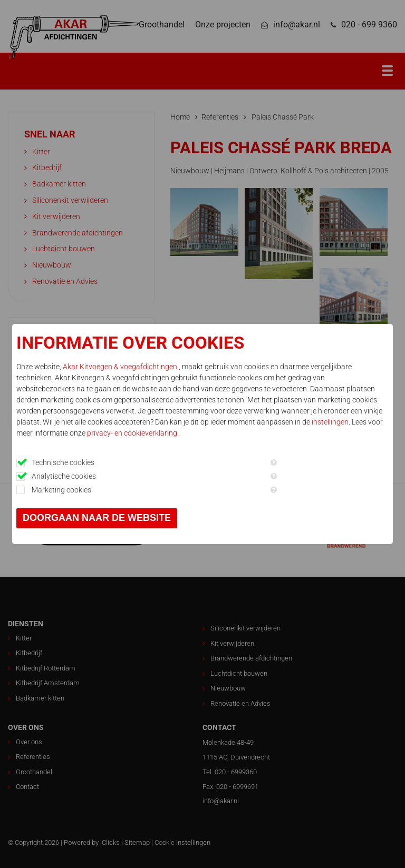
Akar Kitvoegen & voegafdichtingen (121, 367)
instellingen (330, 422)
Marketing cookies (61, 490)
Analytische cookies (64, 476)
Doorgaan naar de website (97, 518)
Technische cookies (63, 462)
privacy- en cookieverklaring (132, 433)
